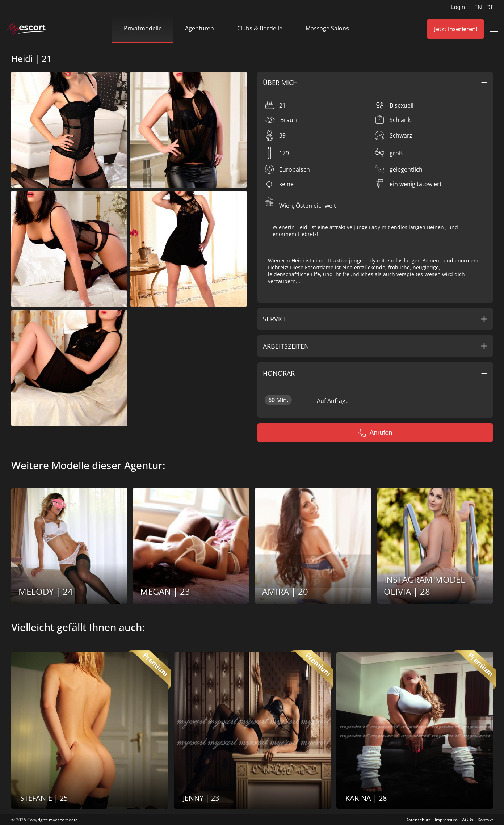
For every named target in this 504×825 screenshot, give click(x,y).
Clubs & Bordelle (260, 28)
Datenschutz (418, 820)
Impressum (446, 820)
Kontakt (485, 820)
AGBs (468, 820)
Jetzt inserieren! (456, 29)
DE (490, 7)
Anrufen (375, 433)
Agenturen (199, 28)
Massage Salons (327, 28)
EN (479, 7)
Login (458, 7)
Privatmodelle (143, 28)
